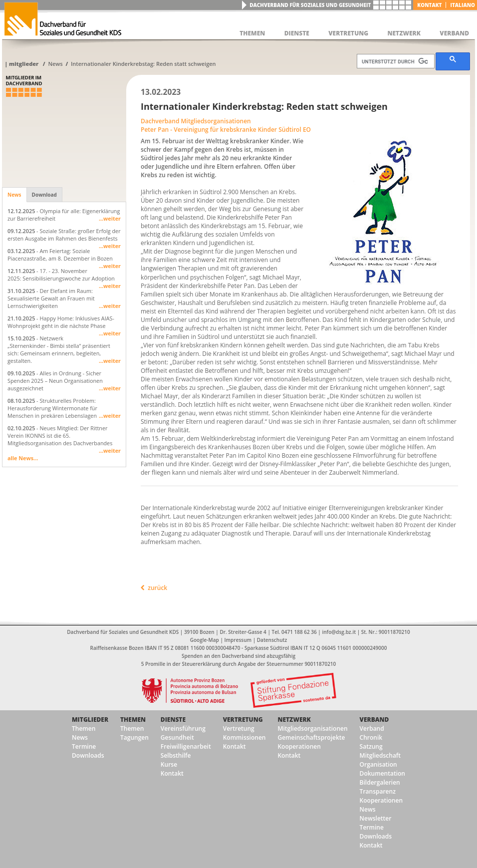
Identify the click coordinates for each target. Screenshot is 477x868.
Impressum (238, 640)
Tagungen (134, 737)
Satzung (371, 746)
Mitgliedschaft (380, 755)
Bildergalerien (380, 782)
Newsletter (376, 818)
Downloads (88, 755)
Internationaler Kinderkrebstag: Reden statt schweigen (143, 64)
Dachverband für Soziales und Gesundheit (310, 5)
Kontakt (429, 5)
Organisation (378, 764)
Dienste (173, 720)
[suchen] (395, 61)
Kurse (169, 764)
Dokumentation (382, 773)
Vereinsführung (183, 728)
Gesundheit (177, 737)
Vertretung (243, 720)
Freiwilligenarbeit (186, 746)
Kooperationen (299, 746)
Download (44, 195)
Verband (374, 720)
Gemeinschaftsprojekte (311, 737)
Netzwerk (294, 720)
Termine (84, 746)
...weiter (110, 218)
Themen (84, 728)
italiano (463, 5)
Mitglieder (24, 64)
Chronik (371, 737)
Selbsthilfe (176, 755)
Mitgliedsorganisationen (312, 728)
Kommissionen (244, 737)
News (55, 64)
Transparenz (378, 791)
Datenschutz (272, 640)
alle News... (23, 458)
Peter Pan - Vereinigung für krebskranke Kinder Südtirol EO (226, 130)
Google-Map (205, 640)
